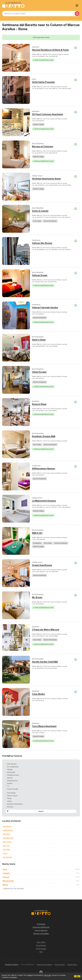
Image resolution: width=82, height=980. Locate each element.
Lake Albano (7, 826)
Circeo (5, 853)
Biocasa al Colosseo (43, 146)
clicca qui (47, 975)
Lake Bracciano (8, 838)
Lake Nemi (6, 834)
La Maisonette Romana (44, 501)
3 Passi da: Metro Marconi (46, 630)
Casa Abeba (38, 694)
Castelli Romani (8, 830)
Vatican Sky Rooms (42, 243)
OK (77, 976)
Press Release (41, 945)
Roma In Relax (39, 404)
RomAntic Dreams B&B (44, 436)
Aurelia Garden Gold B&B (45, 662)
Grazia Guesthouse (42, 565)
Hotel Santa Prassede (43, 82)
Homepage (41, 924)
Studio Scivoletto (12, 965)
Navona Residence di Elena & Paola (50, 50)
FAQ (41, 952)
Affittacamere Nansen (44, 469)
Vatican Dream (40, 275)
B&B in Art (37, 533)
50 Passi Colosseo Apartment (48, 114)
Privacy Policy (60, 965)
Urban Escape (39, 372)
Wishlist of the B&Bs (41, 934)
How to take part (41, 930)
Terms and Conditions (44, 965)
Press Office (41, 942)
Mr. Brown (37, 597)
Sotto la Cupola (40, 211)
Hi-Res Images (41, 949)
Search (25, 811)
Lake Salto (6, 849)
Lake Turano (7, 842)
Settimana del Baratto (41, 927)
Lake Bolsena (7, 857)
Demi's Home (39, 340)
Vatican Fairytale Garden (45, 308)
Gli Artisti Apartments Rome (46, 179)
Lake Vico (6, 846)
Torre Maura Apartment (44, 726)
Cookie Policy (72, 965)
